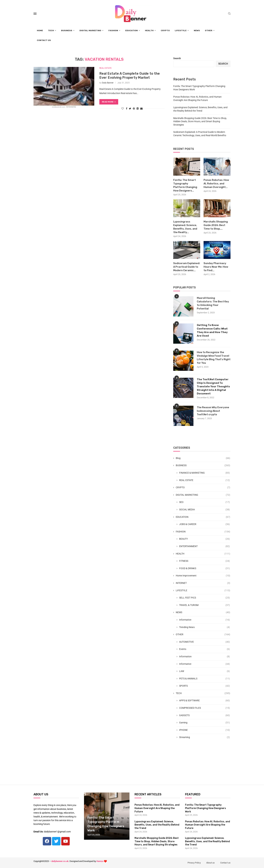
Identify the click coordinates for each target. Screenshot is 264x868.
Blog (203, 458)
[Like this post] (123, 109)
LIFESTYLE (181, 31)
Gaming (204, 723)
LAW (204, 671)
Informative (204, 620)
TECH (51, 31)
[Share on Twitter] (130, 109)
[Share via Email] (141, 109)
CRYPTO (165, 31)
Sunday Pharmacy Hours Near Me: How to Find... (216, 267)
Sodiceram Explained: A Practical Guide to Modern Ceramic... (187, 267)
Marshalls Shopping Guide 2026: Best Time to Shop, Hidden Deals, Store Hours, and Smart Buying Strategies (200, 121)
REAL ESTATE (105, 68)
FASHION (113, 31)
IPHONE (204, 730)
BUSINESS (67, 31)
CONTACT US (44, 40)
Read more (109, 102)
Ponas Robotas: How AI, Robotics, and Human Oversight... (216, 184)
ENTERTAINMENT (204, 546)
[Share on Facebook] (127, 109)
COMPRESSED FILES (204, 708)
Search (177, 58)
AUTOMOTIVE (204, 642)
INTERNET (203, 583)
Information (204, 657)
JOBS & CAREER (204, 524)
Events (204, 649)
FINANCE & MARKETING (204, 473)
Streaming (204, 737)
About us (210, 863)
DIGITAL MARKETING (90, 31)
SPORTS (204, 686)
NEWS (197, 31)
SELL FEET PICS (204, 598)
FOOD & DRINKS (204, 568)
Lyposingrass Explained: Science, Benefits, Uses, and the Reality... (185, 227)
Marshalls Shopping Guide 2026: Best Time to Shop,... (216, 225)
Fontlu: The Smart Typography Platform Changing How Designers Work (205, 808)
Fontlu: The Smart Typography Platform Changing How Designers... (185, 185)
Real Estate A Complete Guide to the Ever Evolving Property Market (130, 76)
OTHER (209, 31)
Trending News (204, 627)
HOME (40, 31)
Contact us (225, 863)
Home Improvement (203, 576)
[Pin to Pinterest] (134, 109)
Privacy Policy (194, 863)
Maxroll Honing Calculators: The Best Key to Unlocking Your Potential (213, 303)
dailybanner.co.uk (60, 861)
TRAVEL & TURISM (204, 605)
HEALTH (149, 31)
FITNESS (204, 561)
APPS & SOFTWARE (204, 701)
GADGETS (204, 715)
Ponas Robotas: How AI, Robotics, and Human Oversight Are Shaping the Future (157, 808)
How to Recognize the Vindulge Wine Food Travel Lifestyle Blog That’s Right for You (214, 358)
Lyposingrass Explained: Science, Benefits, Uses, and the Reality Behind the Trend (157, 825)
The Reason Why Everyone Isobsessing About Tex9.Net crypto (213, 411)
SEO (204, 502)
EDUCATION (131, 31)
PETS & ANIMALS (204, 679)
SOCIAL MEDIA (204, 510)
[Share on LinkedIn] (138, 109)
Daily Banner (108, 83)
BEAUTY (204, 539)
